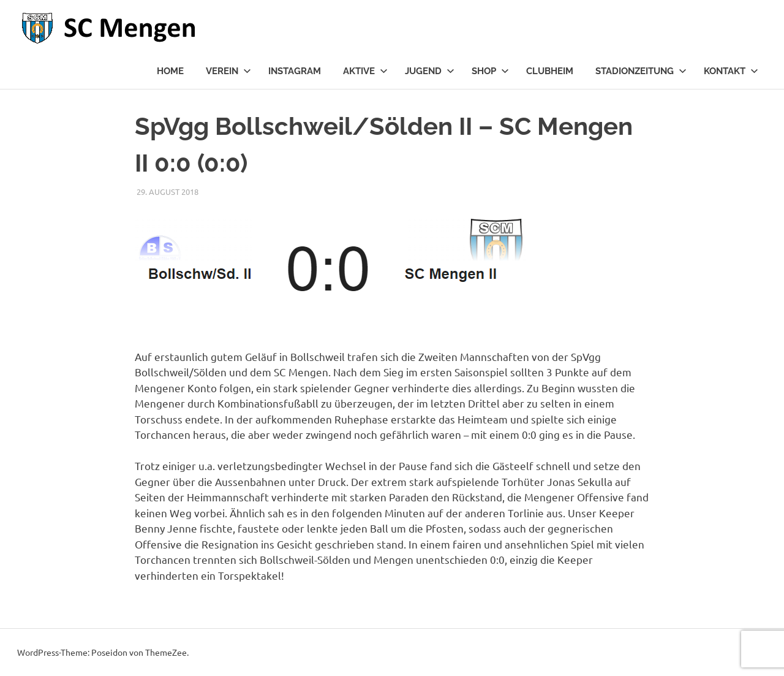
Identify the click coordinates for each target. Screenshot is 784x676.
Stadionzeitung (641, 71)
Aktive (365, 71)
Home (170, 71)
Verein (228, 71)
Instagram (295, 71)
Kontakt (731, 71)
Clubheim (550, 71)
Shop (490, 71)
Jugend (430, 71)
